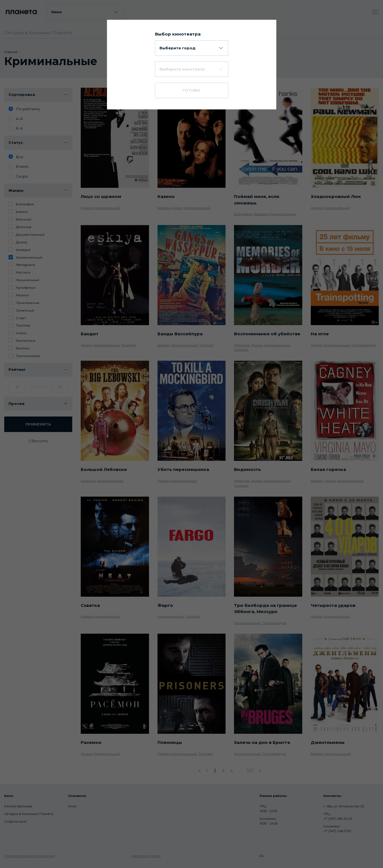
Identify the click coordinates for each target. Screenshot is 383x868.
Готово (191, 90)
